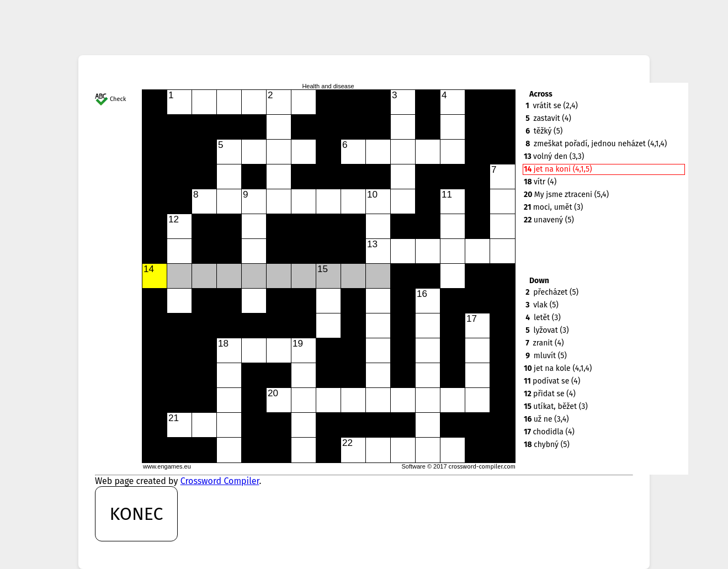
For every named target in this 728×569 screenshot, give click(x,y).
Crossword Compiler (220, 481)
